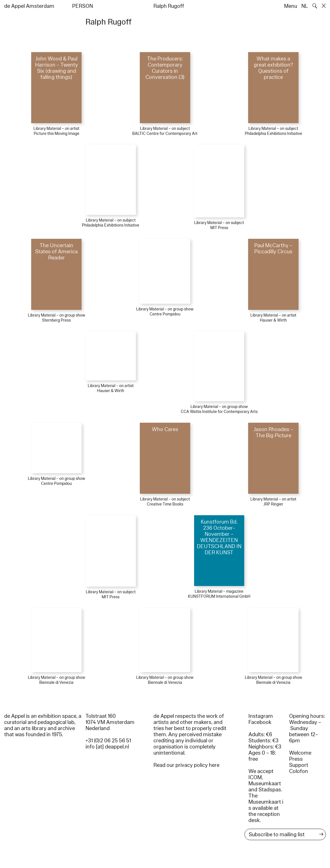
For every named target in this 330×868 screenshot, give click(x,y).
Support (299, 765)
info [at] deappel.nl (107, 747)
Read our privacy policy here (186, 765)
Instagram (261, 716)
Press (296, 759)
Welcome (300, 753)
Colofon (299, 771)
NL (305, 6)
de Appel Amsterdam (29, 6)
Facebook (260, 722)
